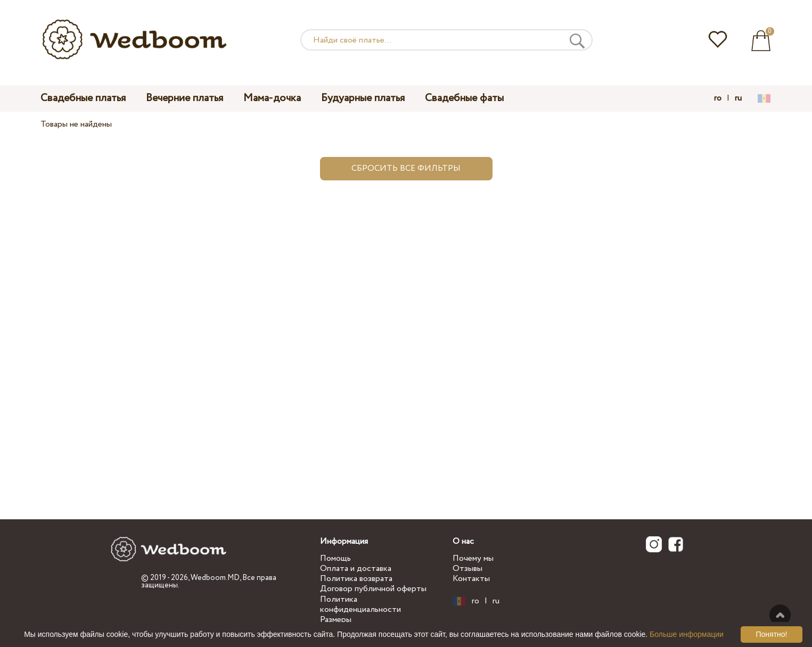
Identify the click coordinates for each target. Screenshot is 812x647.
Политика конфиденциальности (360, 604)
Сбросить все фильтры (406, 168)
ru (738, 98)
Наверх (780, 615)
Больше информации (687, 634)
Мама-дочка (272, 98)
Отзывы (467, 569)
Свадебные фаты (464, 98)
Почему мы (473, 558)
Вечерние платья (184, 98)
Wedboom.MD (215, 578)
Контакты (471, 579)
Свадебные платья (83, 98)
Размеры (336, 620)
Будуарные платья (363, 98)
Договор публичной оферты (373, 589)
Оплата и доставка (356, 569)
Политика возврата (356, 579)
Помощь (335, 558)
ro (718, 98)
